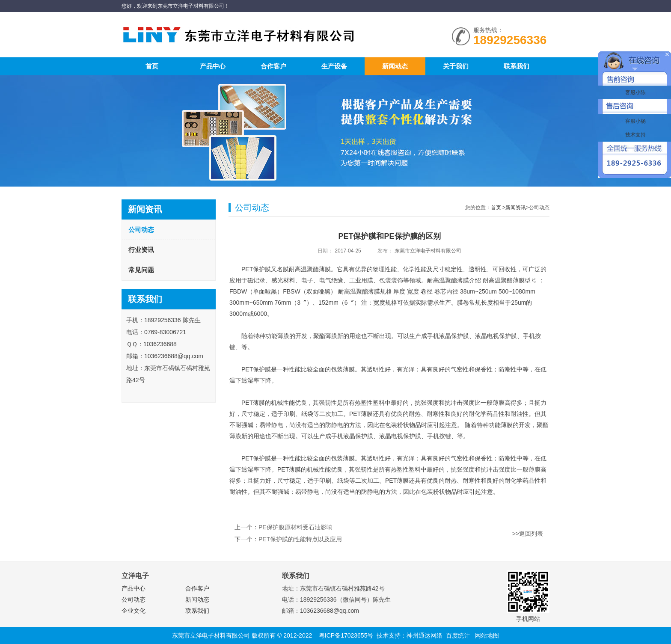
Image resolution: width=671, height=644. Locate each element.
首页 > (498, 208)
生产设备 (334, 66)
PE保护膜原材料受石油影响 (295, 527)
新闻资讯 (516, 208)
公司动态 (141, 230)
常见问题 (141, 270)
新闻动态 (395, 66)
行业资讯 (141, 250)
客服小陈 (634, 92)
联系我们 (517, 66)
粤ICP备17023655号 (346, 635)
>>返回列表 (528, 534)
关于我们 (456, 66)
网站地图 (487, 635)
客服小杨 (634, 121)
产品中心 (213, 66)
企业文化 (134, 611)
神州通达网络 (425, 635)
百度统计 (458, 635)
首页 (152, 66)
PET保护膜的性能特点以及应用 (300, 539)
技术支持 (634, 135)
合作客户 (273, 66)
